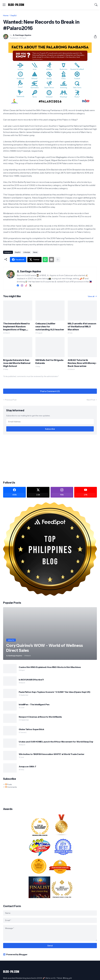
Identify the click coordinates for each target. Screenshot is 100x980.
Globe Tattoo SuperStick (31, 729)
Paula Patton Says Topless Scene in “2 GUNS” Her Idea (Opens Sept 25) (55, 692)
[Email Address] (50, 422)
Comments (11, 787)
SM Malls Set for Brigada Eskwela (49, 362)
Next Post (91, 400)
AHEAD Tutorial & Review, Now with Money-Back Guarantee (82, 363)
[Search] (96, 5)
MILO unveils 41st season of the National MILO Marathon (82, 327)
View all (91, 296)
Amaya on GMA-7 (27, 766)
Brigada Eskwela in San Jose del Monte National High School (17, 363)
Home (6, 15)
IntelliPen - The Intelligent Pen (34, 704)
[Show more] (58, 260)
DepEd (13, 15)
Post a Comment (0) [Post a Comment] (50, 391)
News (35, 252)
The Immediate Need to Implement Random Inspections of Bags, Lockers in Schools (16, 327)
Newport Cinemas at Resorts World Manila (40, 717)
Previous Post (11, 400)
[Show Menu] (4, 5)
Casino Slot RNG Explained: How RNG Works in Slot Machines (50, 667)
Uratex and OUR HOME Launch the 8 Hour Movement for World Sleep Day (56, 742)
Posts (8, 784)
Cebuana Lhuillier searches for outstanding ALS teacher (50, 327)
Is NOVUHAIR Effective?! (31, 680)
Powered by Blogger (15, 954)
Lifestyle (27, 252)
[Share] (94, 37)
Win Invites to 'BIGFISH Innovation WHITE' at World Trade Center (52, 754)
